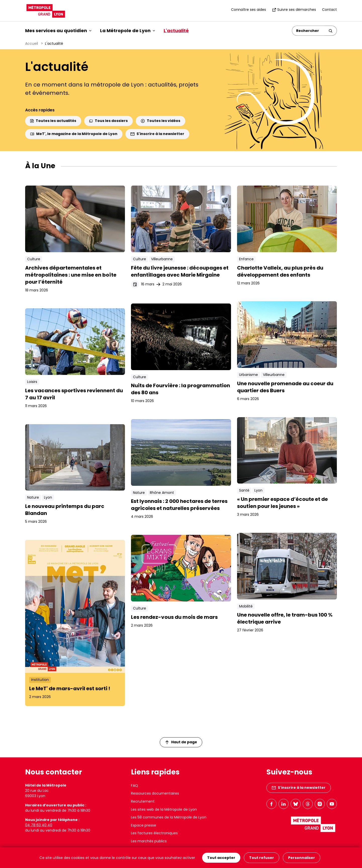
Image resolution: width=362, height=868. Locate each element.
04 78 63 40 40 (39, 825)
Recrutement (143, 801)
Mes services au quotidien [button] (58, 31)
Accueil (32, 44)
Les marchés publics (149, 841)
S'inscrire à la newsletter (157, 134)
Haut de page (181, 742)
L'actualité (176, 31)
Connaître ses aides (248, 10)
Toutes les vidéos (161, 121)
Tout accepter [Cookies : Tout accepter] (221, 858)
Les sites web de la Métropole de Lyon (164, 809)
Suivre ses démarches (294, 10)
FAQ (134, 786)
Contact (329, 10)
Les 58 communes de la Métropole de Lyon (169, 817)
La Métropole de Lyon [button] (128, 31)
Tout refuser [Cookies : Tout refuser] (262, 858)
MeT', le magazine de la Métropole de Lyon (74, 134)
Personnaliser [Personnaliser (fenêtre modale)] (302, 858)
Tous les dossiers (108, 121)
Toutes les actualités (53, 121)
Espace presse (144, 825)
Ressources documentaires (155, 793)
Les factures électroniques (154, 833)
